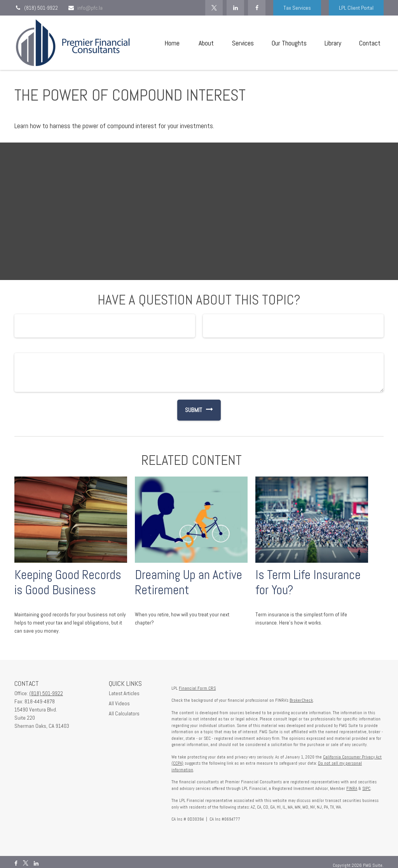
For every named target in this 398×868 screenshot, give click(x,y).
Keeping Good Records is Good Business (68, 582)
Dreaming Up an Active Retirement (189, 582)
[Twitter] (214, 8)
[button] (172, 43)
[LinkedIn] (235, 8)
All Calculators (124, 713)
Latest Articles (124, 693)
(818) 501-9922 (36, 8)
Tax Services (297, 8)
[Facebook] (257, 8)
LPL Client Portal (356, 8)
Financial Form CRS (197, 688)
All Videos (119, 703)
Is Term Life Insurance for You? (308, 582)
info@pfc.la (85, 8)
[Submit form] (190, 410)
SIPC (366, 788)
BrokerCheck (301, 700)
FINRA (352, 788)
